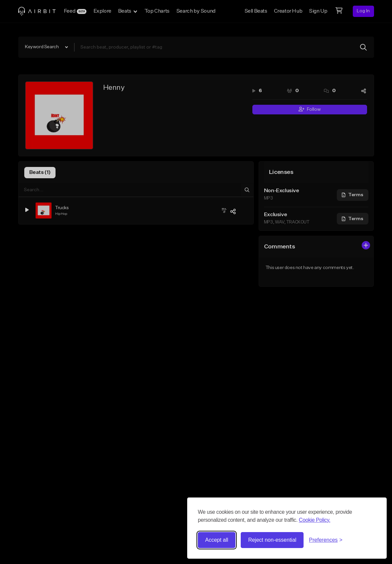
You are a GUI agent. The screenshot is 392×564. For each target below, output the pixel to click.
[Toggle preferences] (326, 540)
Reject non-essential (272, 540)
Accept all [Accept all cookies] (217, 540)
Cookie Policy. (315, 520)
